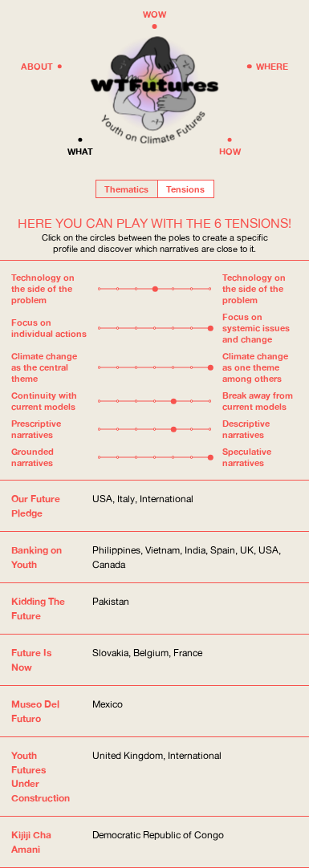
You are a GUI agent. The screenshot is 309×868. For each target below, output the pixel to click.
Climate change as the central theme (44, 367)
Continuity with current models (44, 401)
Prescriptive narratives (36, 429)
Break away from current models (258, 401)
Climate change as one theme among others (255, 367)
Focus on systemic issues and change (256, 328)
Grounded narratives (33, 457)
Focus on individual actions (49, 328)
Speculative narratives (247, 457)
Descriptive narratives (246, 429)
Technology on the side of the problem (43, 289)
